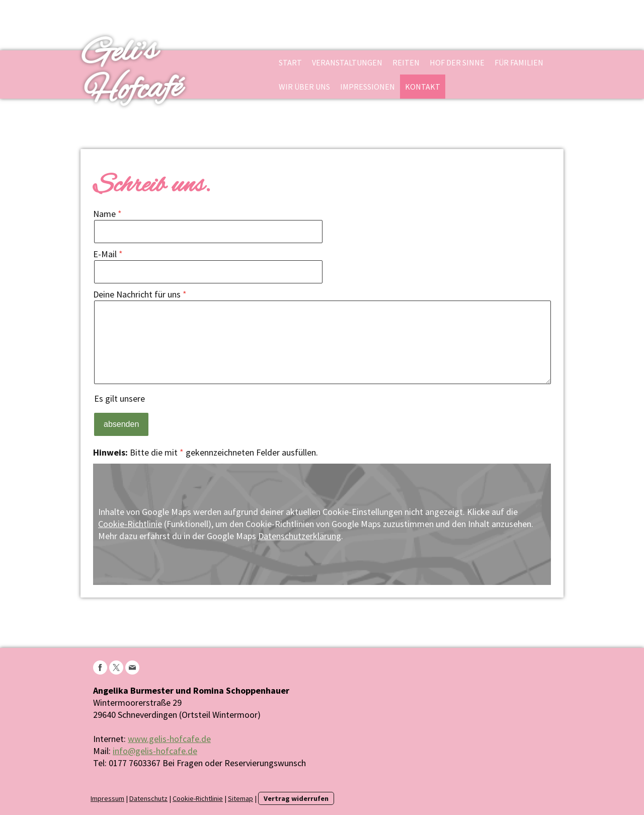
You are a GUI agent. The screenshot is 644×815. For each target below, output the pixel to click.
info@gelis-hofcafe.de (155, 751)
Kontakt (423, 87)
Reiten (406, 62)
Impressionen (368, 87)
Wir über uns (304, 87)
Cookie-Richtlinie (130, 524)
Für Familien (519, 62)
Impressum (107, 798)
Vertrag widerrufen (296, 798)
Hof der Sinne (457, 62)
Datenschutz (148, 798)
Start (290, 62)
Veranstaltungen (347, 62)
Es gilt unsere (162, 398)
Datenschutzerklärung (188, 398)
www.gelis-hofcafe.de (169, 739)
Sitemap (240, 798)
